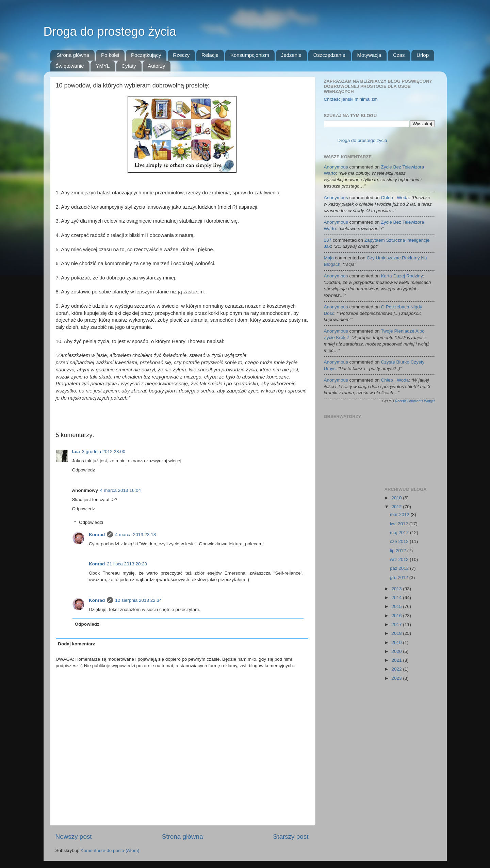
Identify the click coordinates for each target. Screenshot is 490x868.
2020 (397, 651)
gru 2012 (400, 577)
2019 (397, 642)
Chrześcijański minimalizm (351, 99)
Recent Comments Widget (415, 401)
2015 (397, 606)
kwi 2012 (400, 524)
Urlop (423, 55)
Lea (76, 452)
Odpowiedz (84, 470)
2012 (397, 507)
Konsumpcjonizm (250, 55)
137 (328, 240)
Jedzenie (291, 55)
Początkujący (146, 55)
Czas (399, 55)
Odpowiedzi (91, 522)
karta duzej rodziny (402, 276)
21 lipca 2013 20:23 (127, 564)
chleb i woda (395, 198)
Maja (329, 258)
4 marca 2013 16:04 (120, 490)
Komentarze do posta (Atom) (110, 850)
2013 (397, 589)
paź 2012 (400, 568)
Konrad (97, 535)
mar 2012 (400, 515)
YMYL (103, 66)
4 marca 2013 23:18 (135, 535)
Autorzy (156, 66)
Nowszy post (74, 837)
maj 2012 (400, 533)
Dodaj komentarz (76, 644)
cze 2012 (400, 541)
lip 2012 (399, 551)
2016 (397, 616)
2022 (397, 669)
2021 (397, 660)
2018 (397, 633)
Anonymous (336, 167)
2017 (397, 624)
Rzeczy (181, 55)
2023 (397, 678)
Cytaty (129, 66)
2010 (397, 498)
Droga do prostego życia (110, 31)
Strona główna (73, 55)
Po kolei (110, 55)
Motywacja (369, 55)
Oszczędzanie (329, 55)
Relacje (210, 55)
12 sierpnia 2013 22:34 (138, 600)
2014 (397, 598)
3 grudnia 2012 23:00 (104, 452)
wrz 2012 (400, 559)
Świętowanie (70, 66)
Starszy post (291, 837)
